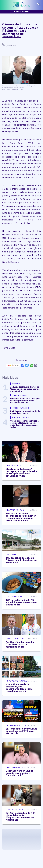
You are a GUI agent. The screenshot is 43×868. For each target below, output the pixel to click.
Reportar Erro (21, 360)
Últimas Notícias (22, 12)
